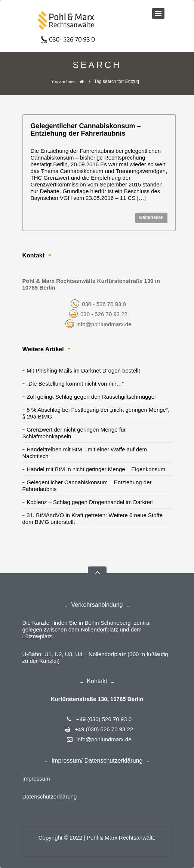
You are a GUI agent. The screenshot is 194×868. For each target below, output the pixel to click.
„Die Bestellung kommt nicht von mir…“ (75, 384)
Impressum (36, 779)
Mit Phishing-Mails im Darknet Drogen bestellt (83, 370)
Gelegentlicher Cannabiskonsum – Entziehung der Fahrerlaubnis (86, 130)
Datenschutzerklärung (50, 796)
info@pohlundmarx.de (98, 324)
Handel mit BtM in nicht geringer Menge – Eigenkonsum (96, 469)
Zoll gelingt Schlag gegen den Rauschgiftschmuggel (91, 397)
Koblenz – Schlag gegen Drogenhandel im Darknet (90, 502)
